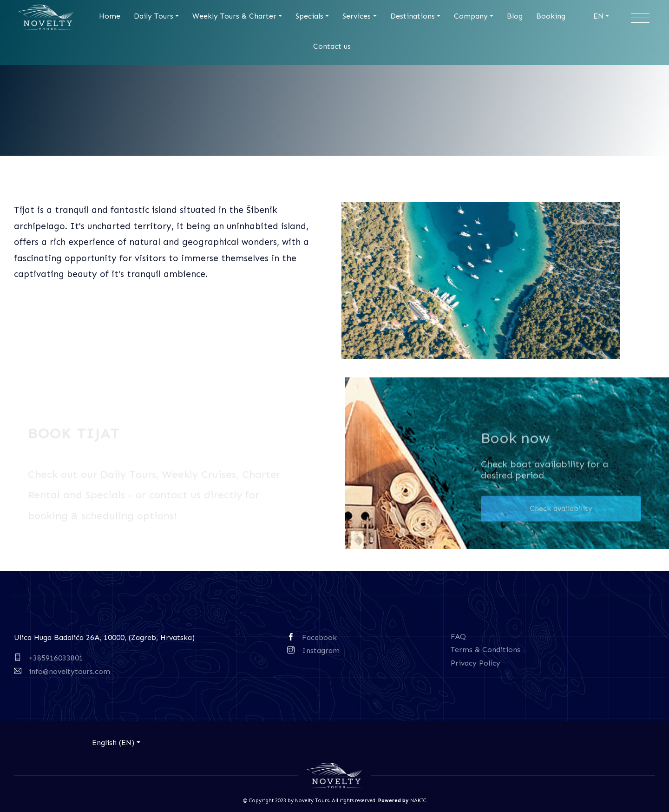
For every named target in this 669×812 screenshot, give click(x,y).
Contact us (332, 46)
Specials (309, 16)
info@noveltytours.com (69, 671)
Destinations (413, 16)
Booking (551, 16)
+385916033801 (56, 658)
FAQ (458, 637)
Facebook (319, 637)
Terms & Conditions (485, 650)
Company (471, 16)
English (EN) (113, 743)
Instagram (321, 650)
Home (110, 16)
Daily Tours (154, 16)
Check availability (561, 511)
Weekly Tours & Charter (234, 16)
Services (357, 16)
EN (598, 16)
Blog (515, 16)
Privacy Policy (476, 663)
